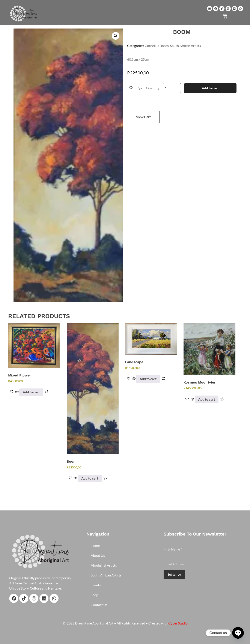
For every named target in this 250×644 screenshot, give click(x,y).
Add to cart (210, 88)
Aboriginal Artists (104, 565)
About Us (98, 555)
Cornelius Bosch (157, 46)
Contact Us (99, 605)
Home (95, 545)
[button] (116, 36)
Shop (94, 595)
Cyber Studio (178, 623)
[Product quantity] (172, 88)
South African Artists (185, 46)
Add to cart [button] (31, 392)
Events (96, 585)
